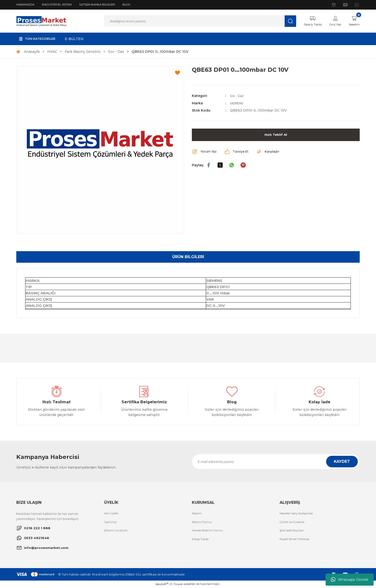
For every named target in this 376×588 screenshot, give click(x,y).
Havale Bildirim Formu (209, 532)
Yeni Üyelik (113, 514)
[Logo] (41, 21)
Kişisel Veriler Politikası (297, 541)
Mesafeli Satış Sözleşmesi (299, 514)
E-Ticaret (177, 585)
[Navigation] (40, 39)
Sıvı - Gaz (238, 96)
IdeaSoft (162, 584)
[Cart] (353, 21)
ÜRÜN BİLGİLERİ (188, 257)
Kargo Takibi (202, 541)
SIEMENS (238, 103)
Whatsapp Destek (350, 580)
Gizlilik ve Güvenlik (294, 523)
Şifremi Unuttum (117, 532)
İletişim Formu (203, 523)
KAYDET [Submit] (342, 462)
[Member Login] (332, 21)
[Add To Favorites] (177, 73)
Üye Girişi (111, 523)
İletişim (197, 514)
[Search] (197, 21)
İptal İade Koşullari (294, 532)
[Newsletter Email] (276, 462)
